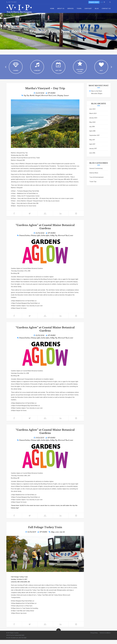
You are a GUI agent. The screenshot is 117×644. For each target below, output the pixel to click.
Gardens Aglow (45, 240)
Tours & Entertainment (96, 181)
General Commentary (96, 172)
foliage (53, 536)
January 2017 (93, 153)
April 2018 (92, 135)
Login (101, 2)
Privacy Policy (94, 637)
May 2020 (92, 126)
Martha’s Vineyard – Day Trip (45, 92)
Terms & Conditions (105, 637)
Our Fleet (88, 8)
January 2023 (93, 122)
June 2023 (92, 113)
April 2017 (92, 148)
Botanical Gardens (24, 240)
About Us (61, 8)
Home (52, 8)
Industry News (94, 177)
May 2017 (92, 144)
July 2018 (92, 131)
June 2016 (92, 157)
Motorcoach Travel (46, 100)
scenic (54, 100)
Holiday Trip (54, 240)
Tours (79, 8)
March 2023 (93, 117)
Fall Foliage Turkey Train (45, 531)
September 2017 (94, 139)
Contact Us (106, 8)
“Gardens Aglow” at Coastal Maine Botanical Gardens (45, 231)
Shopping (60, 100)
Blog (97, 8)
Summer (66, 100)
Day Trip (26, 100)
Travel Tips (93, 186)
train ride (62, 536)
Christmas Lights (35, 240)
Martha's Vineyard (35, 100)
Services (70, 8)
